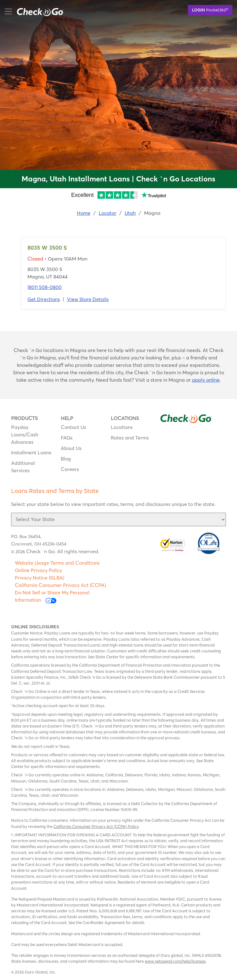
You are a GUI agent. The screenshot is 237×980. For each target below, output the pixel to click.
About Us (71, 448)
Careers (70, 469)
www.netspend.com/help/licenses (175, 961)
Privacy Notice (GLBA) (39, 578)
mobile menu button (37, 11)
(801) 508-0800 (45, 287)
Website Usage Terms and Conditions (57, 563)
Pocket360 (210, 10)
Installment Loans (31, 452)
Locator (108, 213)
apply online (206, 380)
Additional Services (23, 467)
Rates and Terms (130, 438)
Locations (122, 427)
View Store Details (88, 299)
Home (84, 213)
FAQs (67, 438)
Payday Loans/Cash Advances (25, 435)
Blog (66, 459)
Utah (130, 213)
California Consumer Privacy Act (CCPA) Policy (96, 826)
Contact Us (73, 427)
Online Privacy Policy (38, 570)
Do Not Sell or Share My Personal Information (52, 596)
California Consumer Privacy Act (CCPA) (60, 585)
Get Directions (44, 299)
